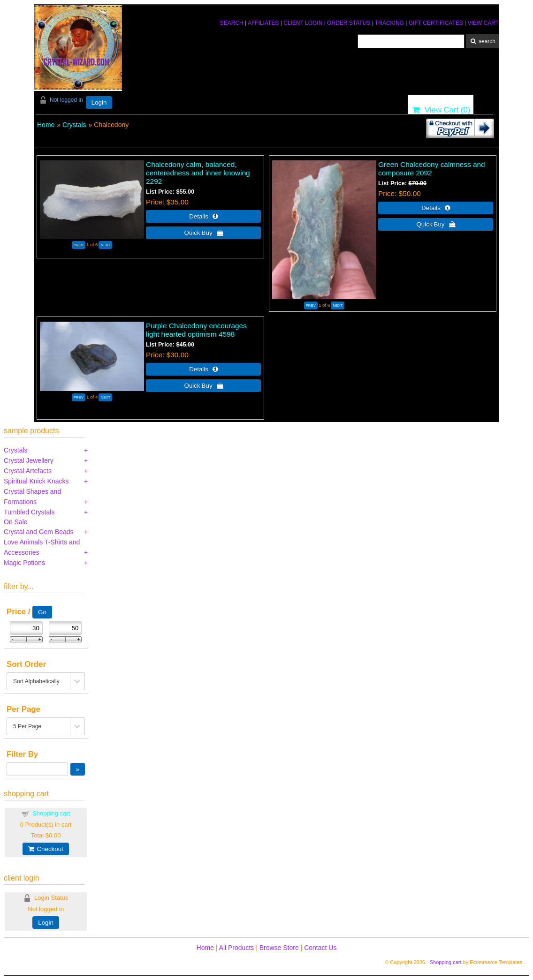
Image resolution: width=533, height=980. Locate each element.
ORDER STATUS (349, 23)
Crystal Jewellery (29, 460)
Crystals (74, 125)
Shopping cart (51, 813)
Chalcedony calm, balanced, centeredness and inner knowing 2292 (198, 173)
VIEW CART (483, 23)
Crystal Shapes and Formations (32, 497)
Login (99, 102)
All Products (237, 948)
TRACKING (389, 23)
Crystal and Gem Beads (39, 532)
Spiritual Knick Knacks (36, 481)
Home (46, 125)
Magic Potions (24, 563)
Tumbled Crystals (29, 512)
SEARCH (232, 23)
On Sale (16, 522)
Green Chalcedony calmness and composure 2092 (432, 169)
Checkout (46, 849)
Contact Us (320, 948)
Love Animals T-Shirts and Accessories (42, 547)
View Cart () (441, 110)
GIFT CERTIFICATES (436, 23)
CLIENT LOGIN (303, 23)
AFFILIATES (263, 23)
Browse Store (279, 948)
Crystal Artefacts (28, 471)
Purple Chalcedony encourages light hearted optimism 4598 (196, 330)
